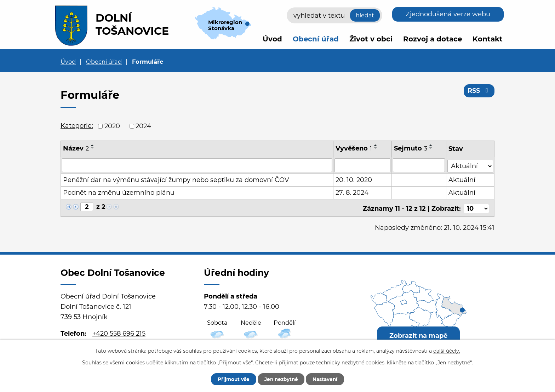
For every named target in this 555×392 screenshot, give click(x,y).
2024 (143, 126)
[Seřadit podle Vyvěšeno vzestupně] (376, 145)
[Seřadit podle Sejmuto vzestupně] (431, 145)
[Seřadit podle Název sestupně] (93, 148)
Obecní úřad (316, 39)
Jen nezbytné (281, 379)
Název (76, 148)
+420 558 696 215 (119, 331)
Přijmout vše (230, 379)
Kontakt (488, 39)
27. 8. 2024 (352, 192)
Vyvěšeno (354, 148)
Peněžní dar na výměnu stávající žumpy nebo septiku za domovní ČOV (176, 179)
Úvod (272, 39)
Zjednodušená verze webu (448, 14)
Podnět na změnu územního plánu (119, 192)
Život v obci (371, 39)
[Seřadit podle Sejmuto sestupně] (431, 148)
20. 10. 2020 (354, 179)
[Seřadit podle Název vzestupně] (93, 145)
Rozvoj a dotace (433, 39)
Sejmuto (411, 148)
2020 (112, 126)
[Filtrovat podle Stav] (470, 164)
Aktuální (462, 179)
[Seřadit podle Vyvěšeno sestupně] (376, 148)
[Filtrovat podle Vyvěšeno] (362, 165)
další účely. (447, 351)
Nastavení (328, 379)
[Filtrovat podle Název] (197, 165)
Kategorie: (77, 126)
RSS (479, 91)
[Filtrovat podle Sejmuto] (419, 165)
